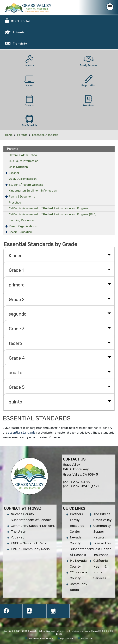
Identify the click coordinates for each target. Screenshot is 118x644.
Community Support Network (33, 526)
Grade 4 (17, 358)
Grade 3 (17, 329)
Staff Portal (21, 21)
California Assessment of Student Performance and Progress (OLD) (53, 214)
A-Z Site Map (86, 638)
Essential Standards (45, 135)
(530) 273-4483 (76, 482)
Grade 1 (16, 270)
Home (9, 135)
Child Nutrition (18, 167)
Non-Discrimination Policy (39, 638)
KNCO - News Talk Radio (29, 543)
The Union (18, 532)
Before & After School (23, 155)
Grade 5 (17, 387)
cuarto (15, 373)
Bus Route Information (24, 161)
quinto (15, 402)
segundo (18, 314)
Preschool (15, 203)
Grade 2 (17, 299)
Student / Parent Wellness (26, 185)
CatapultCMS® (98, 631)
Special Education (20, 232)
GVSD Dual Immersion (23, 179)
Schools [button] (19, 33)
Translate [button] (20, 44)
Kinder (15, 256)
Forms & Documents (22, 197)
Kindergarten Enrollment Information (33, 191)
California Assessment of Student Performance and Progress (49, 208)
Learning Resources (22, 220)
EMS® (110, 631)
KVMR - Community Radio (30, 549)
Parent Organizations (23, 226)
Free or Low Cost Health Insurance (102, 549)
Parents (22, 135)
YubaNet (17, 537)
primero (17, 285)
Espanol (14, 173)
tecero (15, 343)
